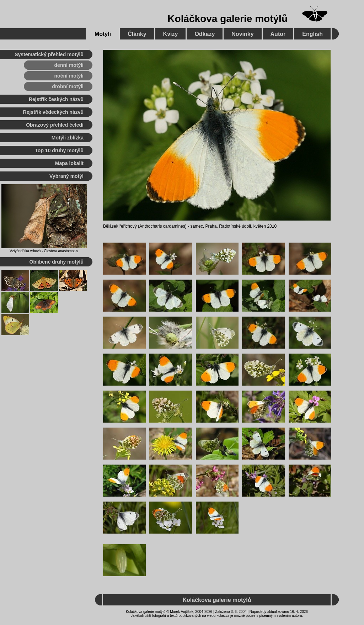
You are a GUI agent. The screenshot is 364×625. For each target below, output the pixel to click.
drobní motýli (68, 86)
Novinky (242, 34)
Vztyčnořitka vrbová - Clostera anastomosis (44, 251)
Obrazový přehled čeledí (55, 125)
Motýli (103, 34)
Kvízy (171, 34)
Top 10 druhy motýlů (59, 150)
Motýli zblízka (68, 138)
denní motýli (69, 65)
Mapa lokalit (69, 163)
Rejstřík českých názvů (56, 99)
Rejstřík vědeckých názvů (53, 112)
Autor (278, 34)
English (312, 34)
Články (137, 34)
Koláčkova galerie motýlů (227, 19)
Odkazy (205, 34)
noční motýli (69, 76)
